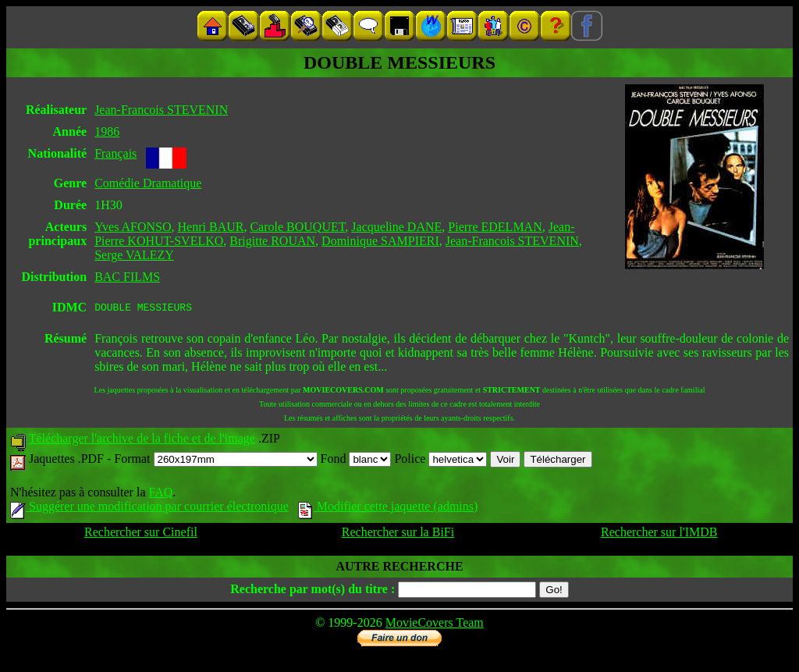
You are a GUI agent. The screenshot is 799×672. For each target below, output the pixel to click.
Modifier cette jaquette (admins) (388, 508)
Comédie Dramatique (148, 183)
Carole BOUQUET (297, 227)
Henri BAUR (211, 227)
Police (440, 461)
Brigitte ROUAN (272, 241)
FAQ (160, 494)
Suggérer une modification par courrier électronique (149, 508)
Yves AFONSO (133, 227)
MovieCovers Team (435, 625)
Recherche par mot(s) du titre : (312, 591)
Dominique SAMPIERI (380, 241)
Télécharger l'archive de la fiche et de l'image (142, 441)
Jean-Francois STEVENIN (161, 110)
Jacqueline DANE (396, 227)
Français (115, 153)
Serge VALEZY (134, 255)
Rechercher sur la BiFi (398, 534)
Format (215, 461)
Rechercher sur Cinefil (141, 534)
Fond (356, 461)
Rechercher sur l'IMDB (659, 534)
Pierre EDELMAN (495, 227)
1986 (107, 132)
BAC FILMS (127, 277)
